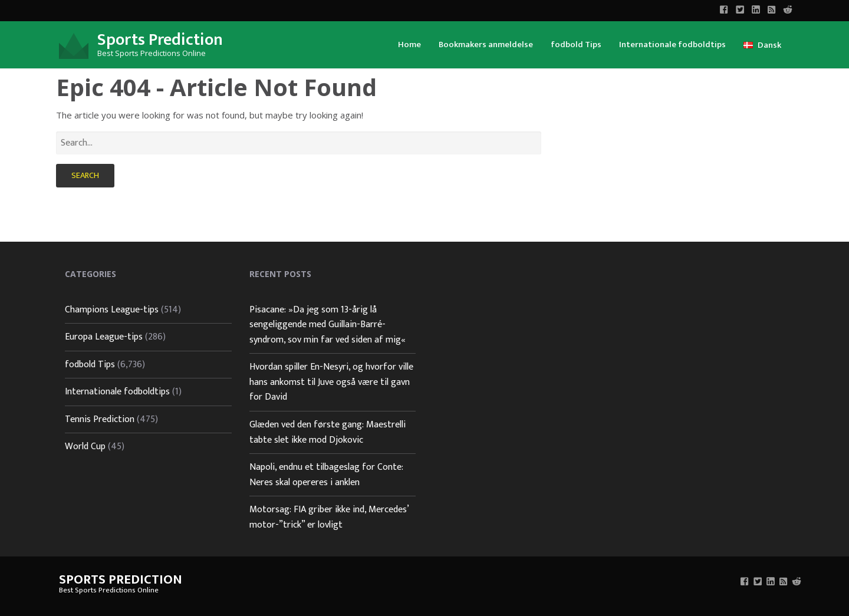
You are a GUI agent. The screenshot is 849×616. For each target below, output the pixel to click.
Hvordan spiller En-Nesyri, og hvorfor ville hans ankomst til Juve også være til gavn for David (331, 382)
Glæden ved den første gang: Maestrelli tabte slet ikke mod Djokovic (328, 432)
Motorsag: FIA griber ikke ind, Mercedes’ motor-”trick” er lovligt (329, 517)
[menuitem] (409, 44)
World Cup (85, 447)
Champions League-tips (112, 310)
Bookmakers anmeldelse (486, 45)
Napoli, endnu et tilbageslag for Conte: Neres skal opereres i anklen (326, 475)
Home (409, 45)
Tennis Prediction (100, 419)
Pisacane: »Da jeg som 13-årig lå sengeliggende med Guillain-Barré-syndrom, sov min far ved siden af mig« (328, 325)
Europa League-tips (104, 337)
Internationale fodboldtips (672, 45)
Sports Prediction (160, 40)
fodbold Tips (576, 45)
